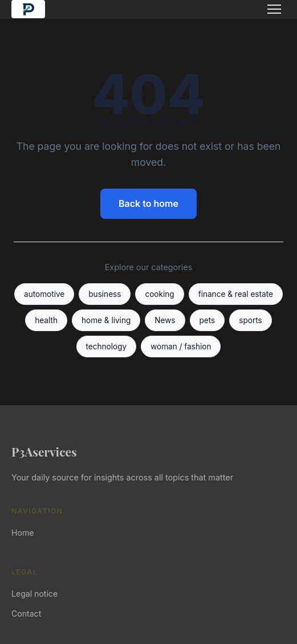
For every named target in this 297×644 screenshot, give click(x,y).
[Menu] (274, 9)
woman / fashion (181, 347)
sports (250, 320)
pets (208, 320)
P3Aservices (44, 451)
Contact (26, 614)
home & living (106, 320)
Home (23, 533)
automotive (44, 294)
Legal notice (34, 594)
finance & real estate (236, 294)
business (105, 294)
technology (107, 347)
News (165, 320)
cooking (159, 294)
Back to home (148, 203)
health (46, 320)
